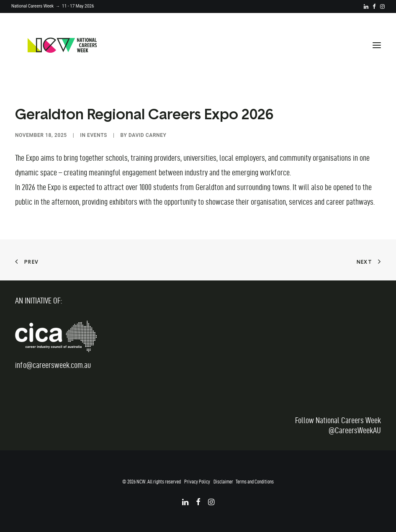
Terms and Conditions (255, 481)
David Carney (148, 135)
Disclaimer (223, 481)
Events (97, 135)
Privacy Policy (197, 481)
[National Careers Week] (62, 45)
